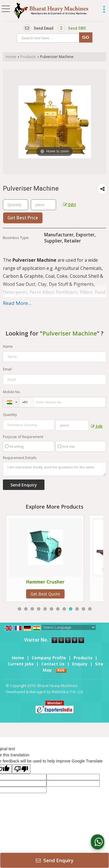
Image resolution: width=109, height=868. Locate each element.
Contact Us (53, 664)
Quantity (10, 415)
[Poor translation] (21, 769)
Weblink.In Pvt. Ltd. (67, 692)
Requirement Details (20, 458)
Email (7, 369)
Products (28, 57)
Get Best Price (23, 218)
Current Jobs (21, 664)
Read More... (17, 303)
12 (90, 609)
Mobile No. (12, 392)
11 (83, 609)
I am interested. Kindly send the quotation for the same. (54, 469)
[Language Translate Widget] (69, 627)
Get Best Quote (63, 594)
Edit (70, 204)
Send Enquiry (55, 860)
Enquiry (80, 664)
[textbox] (49, 38)
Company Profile (49, 658)
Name (8, 346)
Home (11, 57)
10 (77, 609)
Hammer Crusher (63, 582)
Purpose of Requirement (23, 437)
